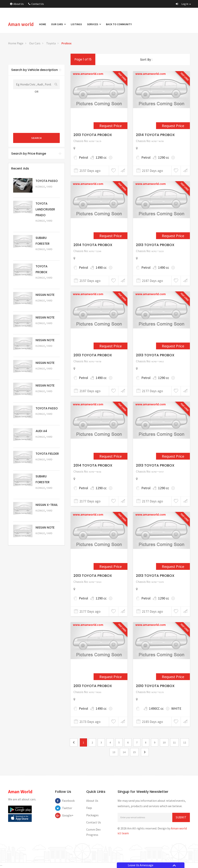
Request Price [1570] (173, 677)
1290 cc (101, 157)
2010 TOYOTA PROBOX (155, 686)
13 (114, 752)
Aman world (21, 24)
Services (94, 24)
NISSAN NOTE (45, 295)
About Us (17, 4)
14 (124, 752)
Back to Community (119, 24)
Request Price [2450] (111, 236)
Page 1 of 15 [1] (83, 59)
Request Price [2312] (111, 456)
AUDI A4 (41, 431)
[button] (183, 4)
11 (174, 742)
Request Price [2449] (173, 126)
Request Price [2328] (111, 677)
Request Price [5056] (46, 419)
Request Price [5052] (46, 516)
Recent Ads (20, 168)
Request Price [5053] (46, 493)
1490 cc (101, 267)
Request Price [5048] (46, 226)
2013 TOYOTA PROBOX (93, 135)
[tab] (36, 70)
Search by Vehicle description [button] (36, 70)
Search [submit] (37, 138)
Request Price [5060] (46, 329)
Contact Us (36, 4)
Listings (76, 24)
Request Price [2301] (111, 346)
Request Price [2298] (173, 236)
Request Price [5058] (46, 374)
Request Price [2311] (173, 346)
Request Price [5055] (46, 442)
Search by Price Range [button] (36, 154)
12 (185, 742)
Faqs (89, 808)
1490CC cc (156, 708)
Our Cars (58, 24)
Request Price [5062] (46, 283)
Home (43, 24)
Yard (49, 187)
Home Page (16, 43)
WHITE (176, 708)
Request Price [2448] (111, 126)
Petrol (83, 157)
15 (134, 752)
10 (164, 742)
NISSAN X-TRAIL (47, 505)
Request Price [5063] (46, 192)
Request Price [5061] (46, 306)
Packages (92, 815)
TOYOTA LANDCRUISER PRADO (45, 209)
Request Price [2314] (111, 566)
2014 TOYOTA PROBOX (155, 135)
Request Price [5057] (46, 397)
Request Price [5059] (46, 351)
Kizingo (40, 187)
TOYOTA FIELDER (47, 454)
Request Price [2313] (173, 456)
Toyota (51, 43)
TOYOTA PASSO (47, 181)
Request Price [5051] (46, 255)
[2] (145, 752)
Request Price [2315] (173, 566)
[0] (74, 742)
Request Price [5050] (46, 539)
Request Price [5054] (46, 465)
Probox (67, 43)
